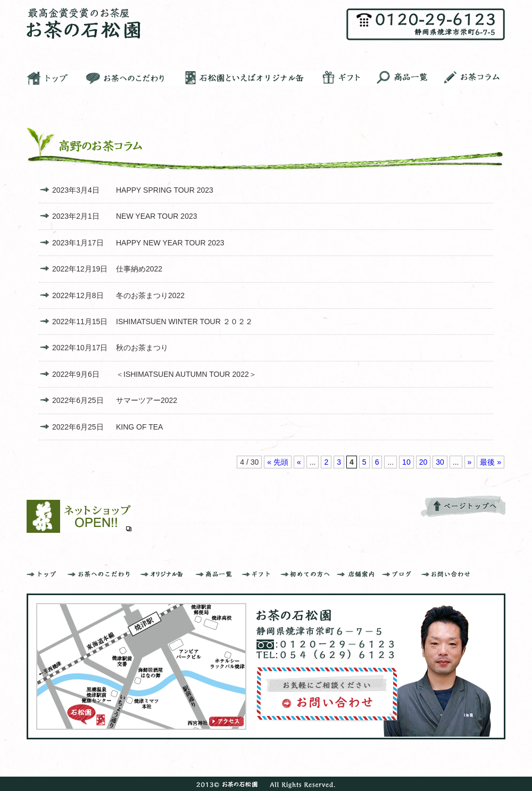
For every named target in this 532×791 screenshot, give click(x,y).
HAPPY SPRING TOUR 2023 (165, 190)
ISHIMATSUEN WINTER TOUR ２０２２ (184, 322)
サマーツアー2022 (147, 400)
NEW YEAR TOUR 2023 (157, 216)
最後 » (491, 462)
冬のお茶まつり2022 (150, 295)
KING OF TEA (139, 427)
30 (440, 462)
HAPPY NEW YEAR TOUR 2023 (170, 243)
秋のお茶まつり (142, 348)
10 (406, 462)
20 (423, 462)
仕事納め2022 (139, 269)
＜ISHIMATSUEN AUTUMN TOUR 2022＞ (186, 374)
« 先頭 (278, 462)
